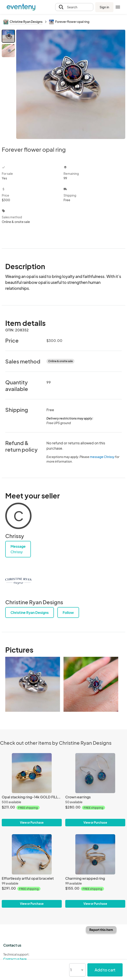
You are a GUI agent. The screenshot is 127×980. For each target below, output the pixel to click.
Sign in (104, 7)
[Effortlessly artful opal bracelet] (32, 854)
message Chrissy (102, 457)
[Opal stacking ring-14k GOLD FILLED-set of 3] (32, 773)
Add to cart (105, 970)
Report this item (101, 930)
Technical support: (32, 957)
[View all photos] (71, 84)
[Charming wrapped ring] (95, 854)
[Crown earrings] (95, 773)
